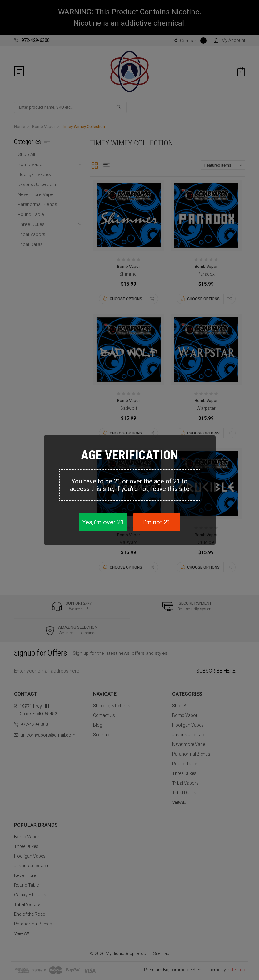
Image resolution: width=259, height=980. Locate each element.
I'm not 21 (157, 522)
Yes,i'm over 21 (103, 522)
